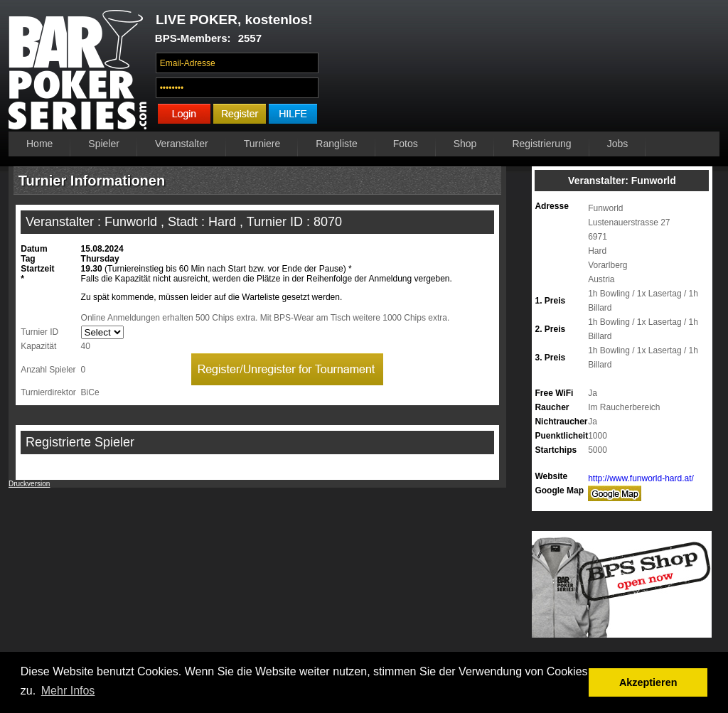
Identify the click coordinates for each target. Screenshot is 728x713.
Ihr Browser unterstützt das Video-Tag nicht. (523, 69)
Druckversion (29, 484)
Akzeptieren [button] (648, 682)
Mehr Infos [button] (68, 691)
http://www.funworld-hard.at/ (641, 478)
